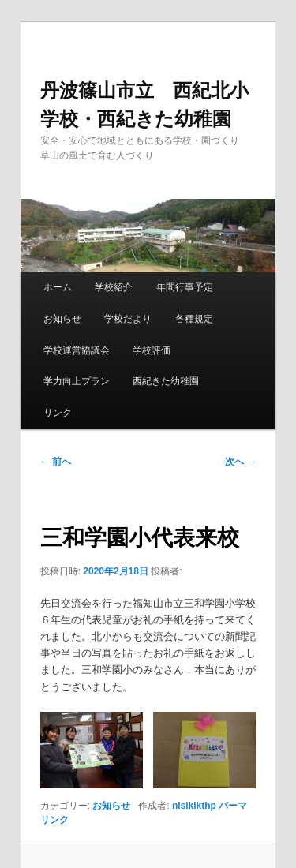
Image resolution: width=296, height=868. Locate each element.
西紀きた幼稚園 (166, 381)
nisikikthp (194, 806)
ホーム (58, 287)
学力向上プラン (77, 381)
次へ (240, 462)
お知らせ (62, 319)
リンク (58, 413)
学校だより (128, 319)
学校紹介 (114, 287)
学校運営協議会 (77, 350)
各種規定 (194, 319)
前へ (56, 462)
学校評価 (152, 350)
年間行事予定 (185, 287)
